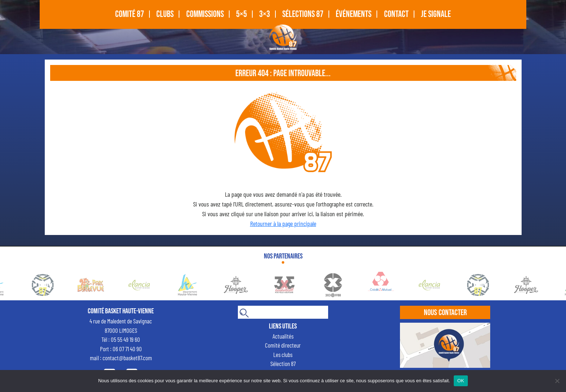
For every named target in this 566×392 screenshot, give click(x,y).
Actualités (283, 336)
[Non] (557, 381)
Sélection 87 (283, 363)
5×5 (241, 14)
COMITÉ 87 (130, 14)
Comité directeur (283, 345)
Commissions (205, 14)
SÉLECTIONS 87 (303, 14)
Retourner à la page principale (283, 223)
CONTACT (396, 14)
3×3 (265, 14)
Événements (354, 14)
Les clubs (283, 354)
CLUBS (165, 14)
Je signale (436, 14)
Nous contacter (445, 313)
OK (461, 381)
